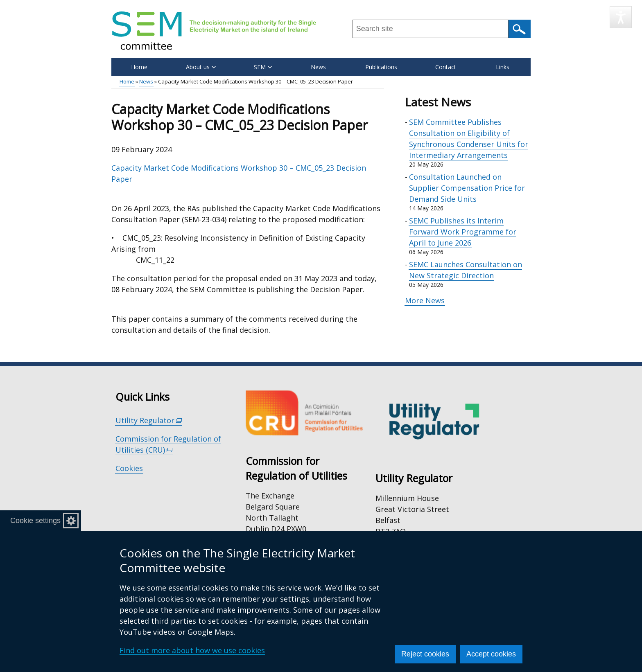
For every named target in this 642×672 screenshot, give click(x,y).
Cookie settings (35, 521)
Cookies (129, 468)
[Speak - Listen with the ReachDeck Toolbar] (621, 17)
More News (425, 300)
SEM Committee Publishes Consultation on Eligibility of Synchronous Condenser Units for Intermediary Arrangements (469, 139)
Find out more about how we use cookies (192, 650)
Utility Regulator (149, 421)
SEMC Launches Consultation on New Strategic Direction (466, 270)
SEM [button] (263, 67)
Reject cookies (425, 654)
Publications (381, 67)
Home (139, 67)
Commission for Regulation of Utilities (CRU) (168, 444)
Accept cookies (491, 654)
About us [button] (201, 67)
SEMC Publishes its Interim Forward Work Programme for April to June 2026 (463, 232)
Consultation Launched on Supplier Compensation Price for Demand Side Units (467, 188)
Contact (446, 67)
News (318, 67)
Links (503, 67)
